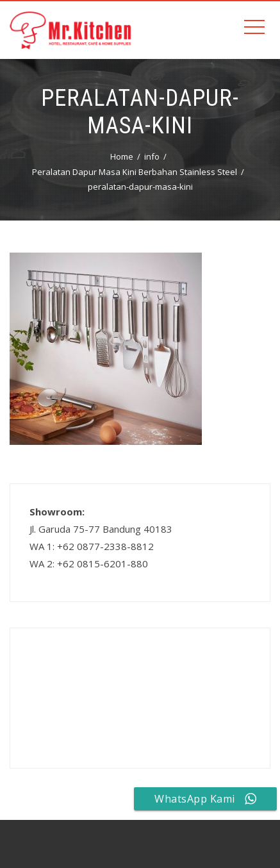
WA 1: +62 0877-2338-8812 (92, 546)
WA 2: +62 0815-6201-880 (89, 563)
